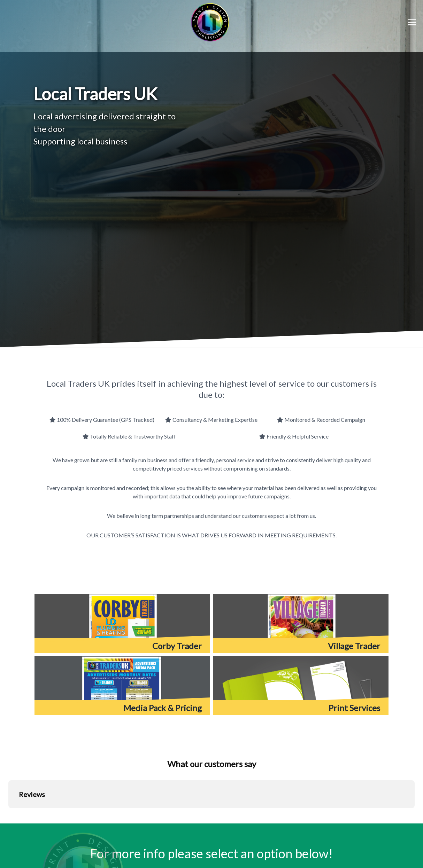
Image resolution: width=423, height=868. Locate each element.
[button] (8, 815)
